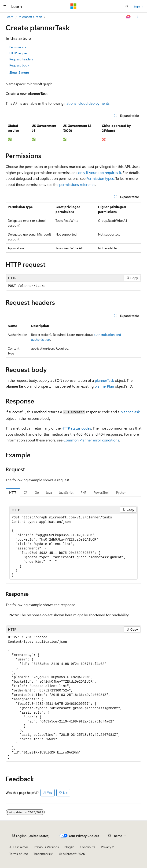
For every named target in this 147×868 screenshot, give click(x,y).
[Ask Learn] (129, 17)
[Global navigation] (5, 6)
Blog (68, 847)
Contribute (88, 847)
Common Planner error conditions (91, 440)
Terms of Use (19, 854)
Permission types (100, 178)
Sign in (138, 6)
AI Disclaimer (19, 847)
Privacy (106, 847)
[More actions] (137, 17)
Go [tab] (37, 492)
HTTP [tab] (13, 492)
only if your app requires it (100, 172)
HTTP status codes (76, 428)
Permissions (18, 47)
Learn (10, 17)
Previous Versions (46, 847)
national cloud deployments (87, 103)
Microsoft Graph (30, 17)
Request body (19, 65)
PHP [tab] (84, 492)
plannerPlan (104, 386)
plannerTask (104, 380)
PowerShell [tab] (101, 492)
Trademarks (42, 854)
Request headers (21, 59)
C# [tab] (26, 492)
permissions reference (77, 184)
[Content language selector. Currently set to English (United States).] (31, 836)
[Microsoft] (73, 6)
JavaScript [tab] (66, 492)
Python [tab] (121, 492)
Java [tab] (49, 492)
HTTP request (19, 53)
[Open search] (127, 6)
